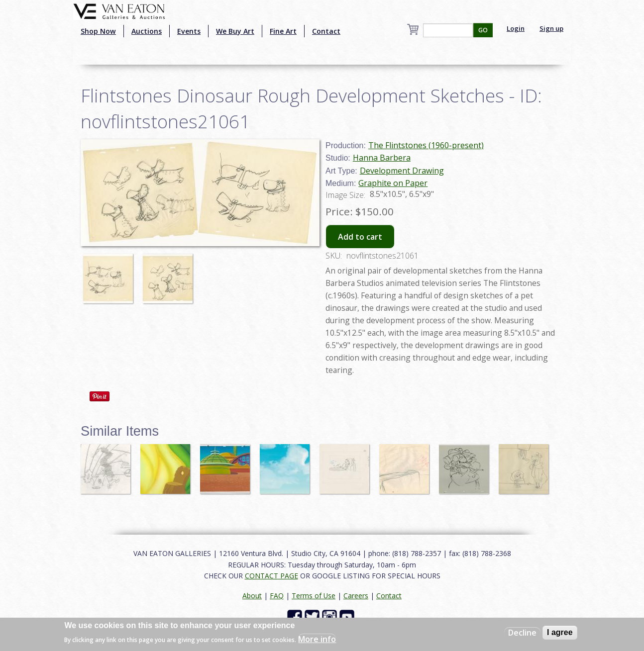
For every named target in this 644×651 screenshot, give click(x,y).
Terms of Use (314, 596)
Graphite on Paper (393, 183)
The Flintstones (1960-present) (426, 145)
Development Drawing (402, 171)
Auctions (147, 31)
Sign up (551, 28)
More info (317, 639)
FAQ (277, 596)
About (252, 596)
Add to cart (360, 237)
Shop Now (98, 31)
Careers (356, 596)
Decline (522, 633)
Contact (326, 31)
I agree (560, 632)
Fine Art (283, 31)
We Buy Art (235, 31)
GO (483, 30)
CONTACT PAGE (271, 576)
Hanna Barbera (382, 158)
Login (516, 28)
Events (189, 31)
